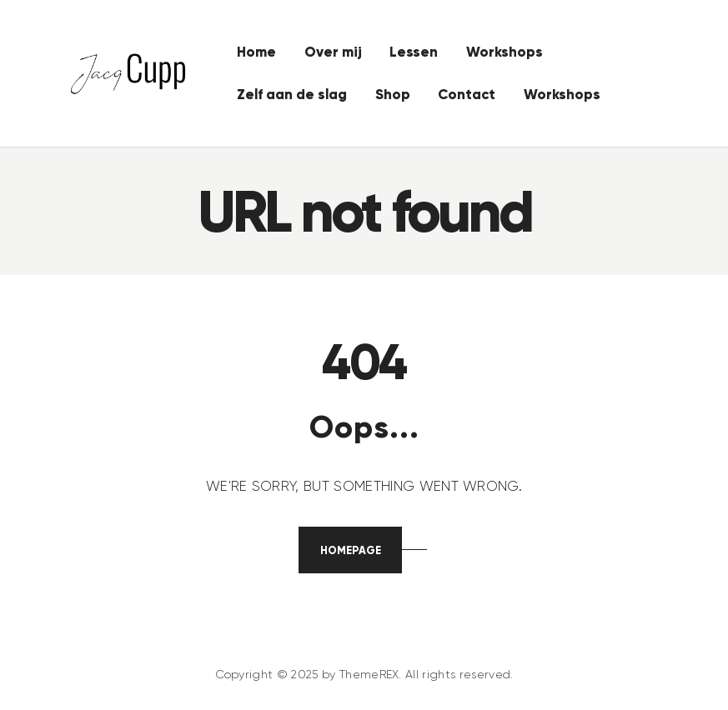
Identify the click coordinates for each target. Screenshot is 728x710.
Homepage (351, 550)
